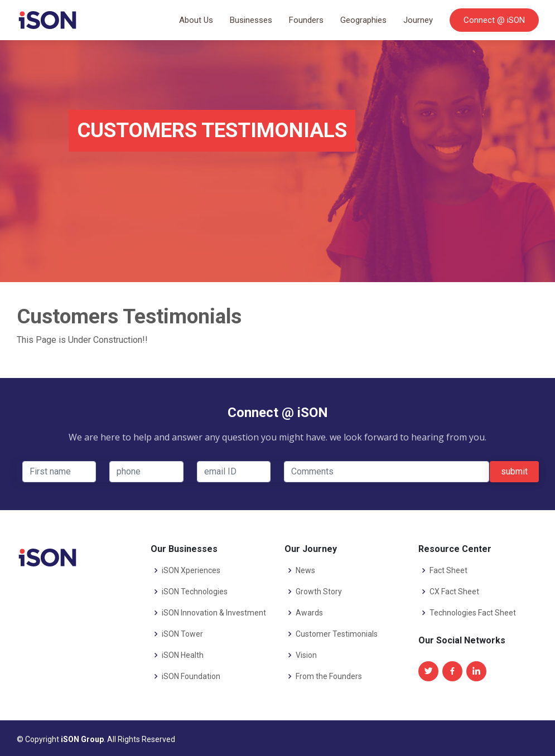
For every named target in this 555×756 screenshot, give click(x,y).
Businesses (251, 20)
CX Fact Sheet (454, 592)
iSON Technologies (195, 592)
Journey (418, 20)
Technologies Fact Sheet (473, 613)
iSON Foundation (191, 676)
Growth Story (319, 592)
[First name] (59, 472)
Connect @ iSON (494, 20)
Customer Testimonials (337, 634)
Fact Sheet (448, 570)
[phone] (146, 472)
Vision (306, 655)
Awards (309, 613)
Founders (306, 20)
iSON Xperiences (191, 570)
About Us (196, 20)
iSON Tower (182, 634)
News (305, 570)
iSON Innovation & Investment (214, 613)
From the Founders (329, 676)
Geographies (363, 20)
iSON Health (183, 655)
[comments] (387, 472)
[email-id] (234, 472)
